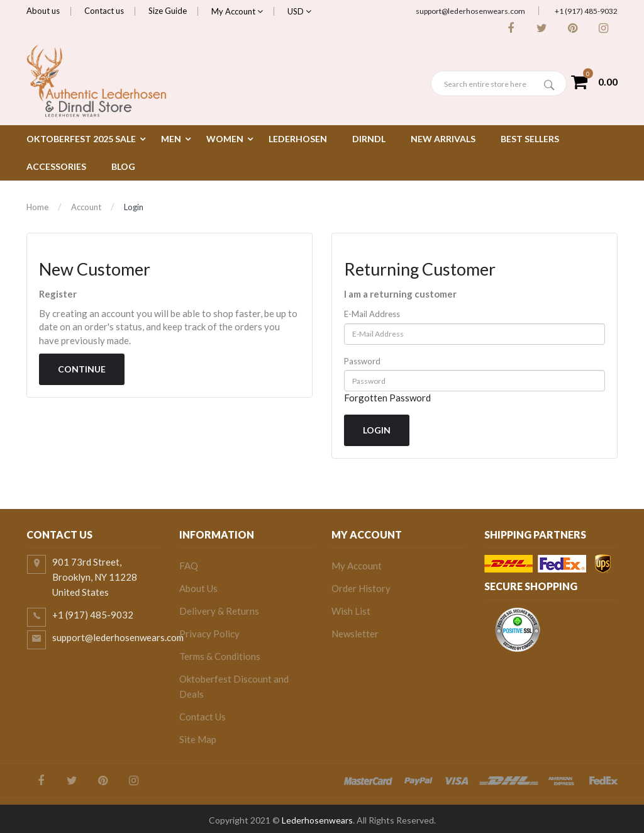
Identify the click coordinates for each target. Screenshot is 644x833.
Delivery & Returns (219, 611)
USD (299, 11)
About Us (198, 588)
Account (86, 207)
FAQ (189, 566)
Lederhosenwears (317, 820)
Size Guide (168, 11)
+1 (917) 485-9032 (586, 11)
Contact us (104, 11)
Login (134, 207)
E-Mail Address (372, 314)
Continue (82, 369)
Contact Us (203, 717)
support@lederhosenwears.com (470, 11)
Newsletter (355, 634)
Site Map (198, 739)
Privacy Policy (209, 634)
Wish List (351, 611)
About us (43, 11)
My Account (237, 11)
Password (362, 361)
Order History (361, 588)
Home (37, 207)
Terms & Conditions (220, 656)
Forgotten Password (387, 398)
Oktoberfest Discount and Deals (234, 686)
